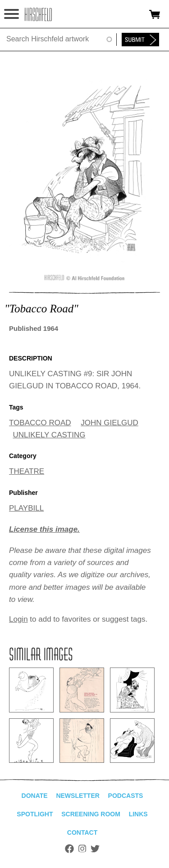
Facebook (69, 849)
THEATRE (27, 471)
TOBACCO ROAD (40, 423)
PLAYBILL (26, 508)
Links (138, 814)
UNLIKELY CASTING (49, 435)
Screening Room (91, 814)
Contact (82, 832)
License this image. (44, 529)
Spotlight (35, 814)
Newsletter (78, 796)
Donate (35, 796)
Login (18, 619)
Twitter (95, 849)
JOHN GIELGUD (110, 423)
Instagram (82, 849)
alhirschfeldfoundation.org (38, 14)
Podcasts (126, 796)
